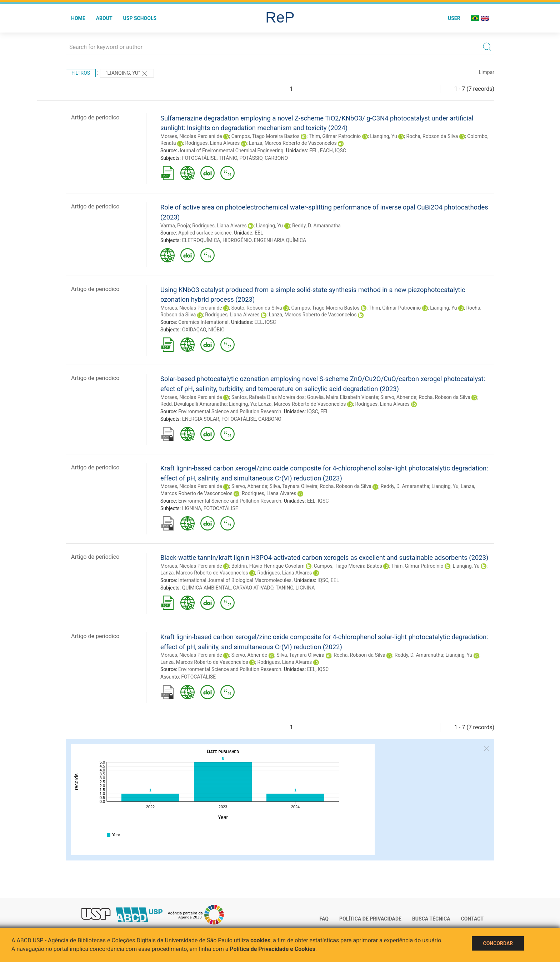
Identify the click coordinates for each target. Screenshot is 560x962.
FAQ (324, 919)
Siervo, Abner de (398, 397)
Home (78, 18)
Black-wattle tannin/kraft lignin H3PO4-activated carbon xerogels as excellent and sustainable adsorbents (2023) (324, 558)
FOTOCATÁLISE (199, 158)
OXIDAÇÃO (194, 330)
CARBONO (276, 158)
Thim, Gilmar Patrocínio (335, 136)
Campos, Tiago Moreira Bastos (266, 136)
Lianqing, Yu (383, 136)
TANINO (285, 588)
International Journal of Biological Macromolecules (235, 580)
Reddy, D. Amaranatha (316, 226)
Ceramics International (203, 322)
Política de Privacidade (370, 919)
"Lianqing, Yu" (127, 74)
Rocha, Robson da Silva (432, 136)
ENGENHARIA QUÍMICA (280, 240)
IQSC (341, 151)
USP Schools (140, 18)
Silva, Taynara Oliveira (294, 486)
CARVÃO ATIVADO (253, 588)
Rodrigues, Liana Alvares (213, 143)
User (454, 18)
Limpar (487, 72)
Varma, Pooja (175, 226)
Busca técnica (431, 919)
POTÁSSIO (251, 158)
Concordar (498, 943)
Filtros (81, 73)
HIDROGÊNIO (237, 240)
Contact (472, 919)
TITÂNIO (228, 158)
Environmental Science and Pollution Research (230, 411)
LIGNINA (192, 508)
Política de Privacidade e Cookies (272, 949)
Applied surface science (205, 233)
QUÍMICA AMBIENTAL (206, 588)
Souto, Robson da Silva (257, 308)
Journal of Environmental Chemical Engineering (231, 151)
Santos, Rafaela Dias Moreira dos (268, 397)
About (104, 18)
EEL (313, 151)
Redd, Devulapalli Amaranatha (194, 404)
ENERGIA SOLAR (201, 419)
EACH (326, 151)
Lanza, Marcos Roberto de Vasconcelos (293, 143)
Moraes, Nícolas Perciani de (191, 136)
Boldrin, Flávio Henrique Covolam (268, 566)
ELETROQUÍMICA (201, 240)
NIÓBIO (216, 330)
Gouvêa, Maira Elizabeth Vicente (342, 397)
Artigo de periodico (95, 117)
